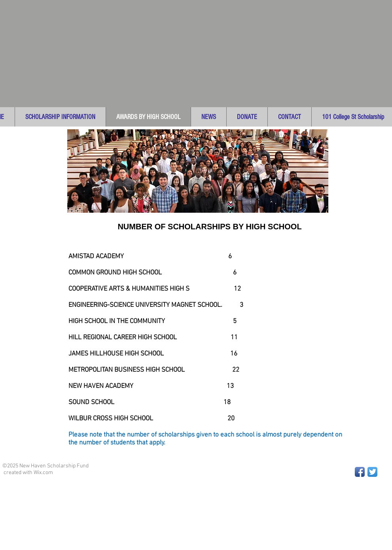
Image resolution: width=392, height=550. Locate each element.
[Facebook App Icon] (360, 472)
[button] (60, 117)
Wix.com (43, 473)
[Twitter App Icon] (372, 472)
